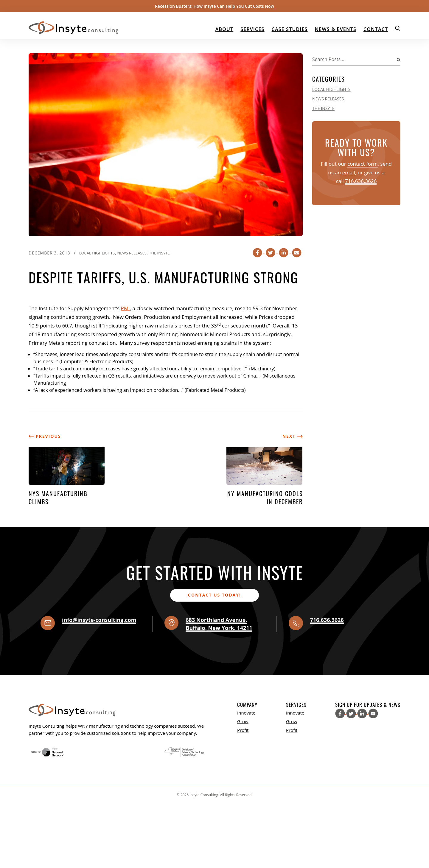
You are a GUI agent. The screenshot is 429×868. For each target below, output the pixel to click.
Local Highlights (97, 253)
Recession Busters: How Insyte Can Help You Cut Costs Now (214, 6)
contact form (363, 164)
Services (252, 29)
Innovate (246, 713)
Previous (45, 436)
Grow (243, 721)
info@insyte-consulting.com (99, 620)
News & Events (336, 29)
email (349, 172)
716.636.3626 (361, 181)
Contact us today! (214, 595)
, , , (219, 624)
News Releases (132, 253)
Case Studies (290, 29)
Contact (376, 29)
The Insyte (159, 253)
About (224, 29)
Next (293, 436)
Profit (243, 730)
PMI (125, 308)
